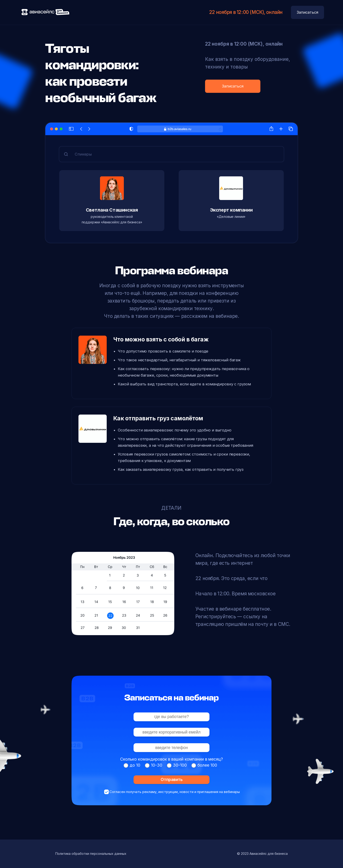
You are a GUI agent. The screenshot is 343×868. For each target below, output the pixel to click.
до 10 (135, 765)
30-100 (180, 765)
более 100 (207, 765)
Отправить (172, 779)
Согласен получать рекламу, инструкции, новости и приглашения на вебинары (175, 792)
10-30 (157, 765)
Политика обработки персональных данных (91, 854)
